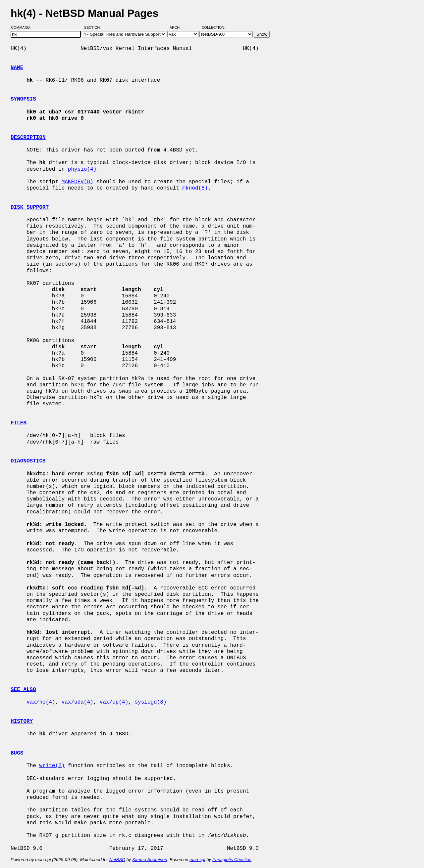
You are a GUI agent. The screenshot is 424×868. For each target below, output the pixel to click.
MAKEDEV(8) (78, 182)
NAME (17, 68)
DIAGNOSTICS (28, 461)
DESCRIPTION (28, 138)
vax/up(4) (114, 702)
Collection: (213, 27)
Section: (94, 27)
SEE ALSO (23, 690)
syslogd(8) (150, 702)
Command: (23, 27)
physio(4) (82, 169)
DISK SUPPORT (30, 207)
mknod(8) (195, 188)
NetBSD (117, 860)
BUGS (17, 753)
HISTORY (22, 721)
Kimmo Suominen (150, 860)
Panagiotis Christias (232, 860)
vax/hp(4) (41, 702)
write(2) (52, 766)
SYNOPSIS (23, 99)
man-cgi (197, 860)
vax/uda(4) (78, 702)
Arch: (178, 27)
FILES (19, 423)
